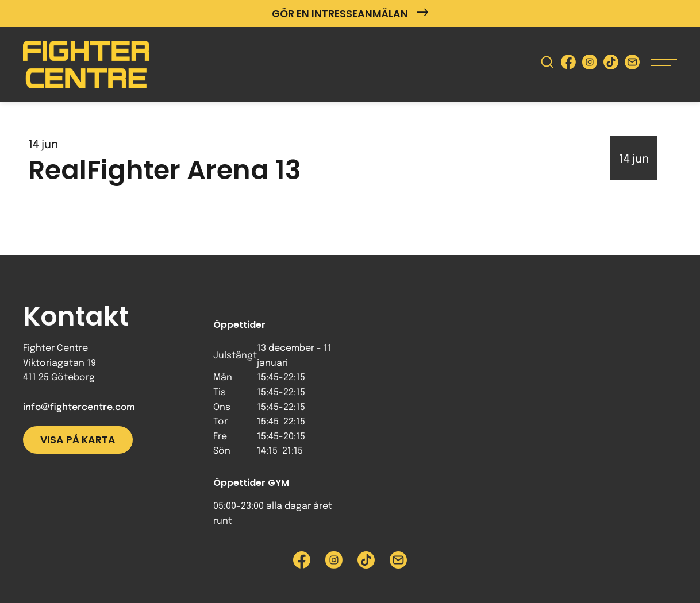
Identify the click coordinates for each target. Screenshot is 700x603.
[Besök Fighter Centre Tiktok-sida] (611, 65)
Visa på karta (78, 440)
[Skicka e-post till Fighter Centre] (632, 65)
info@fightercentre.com (79, 407)
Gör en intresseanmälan (350, 13)
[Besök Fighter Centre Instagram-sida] (590, 65)
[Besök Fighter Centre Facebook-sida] (568, 65)
